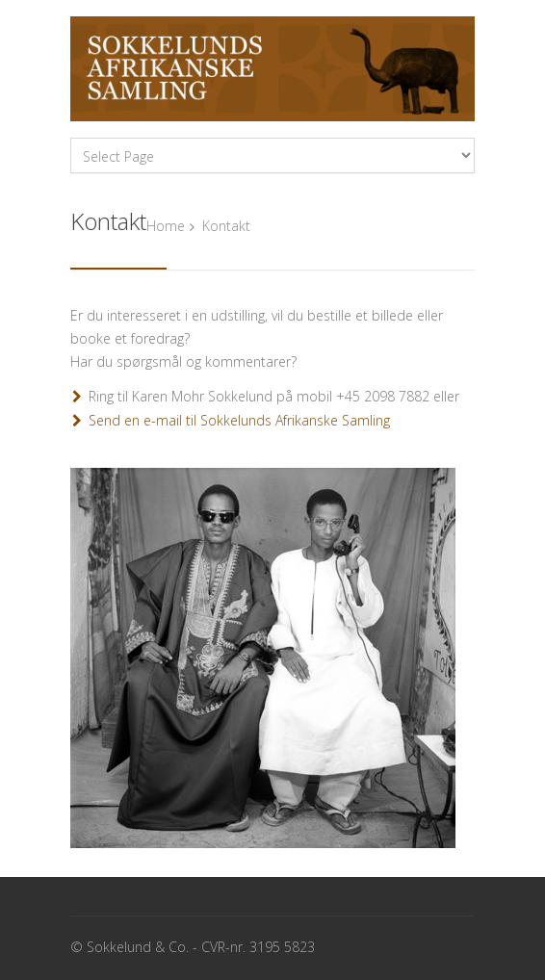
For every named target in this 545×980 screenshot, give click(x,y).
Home (166, 226)
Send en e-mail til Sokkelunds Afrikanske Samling (239, 420)
